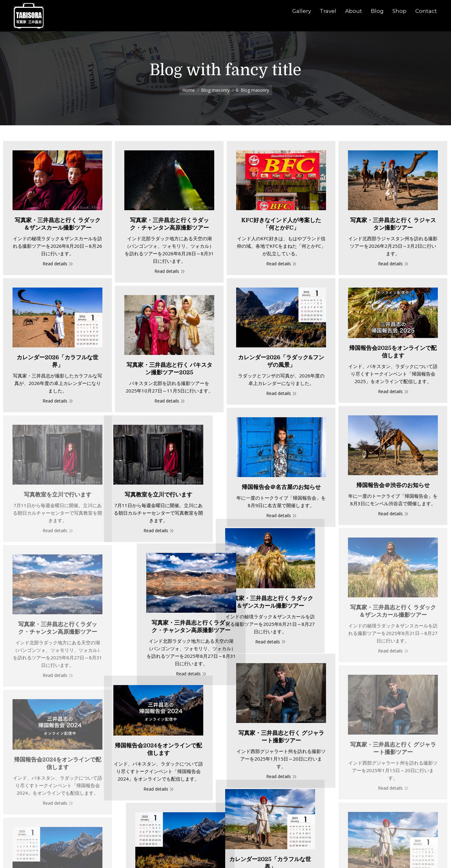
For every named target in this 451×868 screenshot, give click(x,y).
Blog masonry (215, 90)
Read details (55, 264)
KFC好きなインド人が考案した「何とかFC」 (281, 224)
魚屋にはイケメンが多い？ (144, 856)
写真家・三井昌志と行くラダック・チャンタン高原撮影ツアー (169, 224)
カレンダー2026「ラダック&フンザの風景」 (281, 361)
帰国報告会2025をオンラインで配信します (393, 352)
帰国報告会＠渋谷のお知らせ (393, 485)
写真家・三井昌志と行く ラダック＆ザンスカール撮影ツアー (58, 224)
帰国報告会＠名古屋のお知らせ (281, 487)
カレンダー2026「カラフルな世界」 (57, 361)
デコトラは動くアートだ (306, 858)
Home (189, 90)
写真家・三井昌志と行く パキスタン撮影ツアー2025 (169, 369)
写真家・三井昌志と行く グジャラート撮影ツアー (281, 666)
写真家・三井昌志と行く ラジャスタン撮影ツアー (393, 224)
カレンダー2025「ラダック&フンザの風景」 (238, 808)
